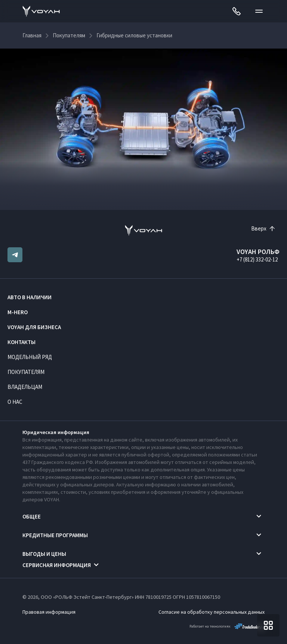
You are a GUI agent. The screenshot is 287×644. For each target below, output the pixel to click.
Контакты (21, 342)
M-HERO (18, 312)
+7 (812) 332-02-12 (257, 259)
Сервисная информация (57, 565)
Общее (32, 516)
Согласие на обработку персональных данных (212, 612)
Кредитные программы (55, 535)
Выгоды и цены (44, 554)
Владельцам (25, 387)
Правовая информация (49, 612)
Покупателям (26, 372)
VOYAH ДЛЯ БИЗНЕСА (34, 327)
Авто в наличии (30, 297)
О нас (15, 402)
